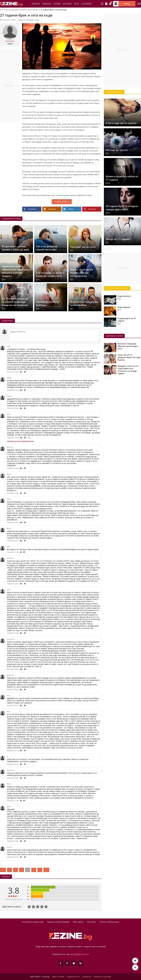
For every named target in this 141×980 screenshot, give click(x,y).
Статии (57, 4)
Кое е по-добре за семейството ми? (47, 248)
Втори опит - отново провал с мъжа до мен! (15, 248)
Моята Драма (33, 10)
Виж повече (63, 202)
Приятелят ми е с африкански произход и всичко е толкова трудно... (16, 271)
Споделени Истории (17, 10)
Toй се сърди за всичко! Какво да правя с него (50, 274)
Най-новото (78, 922)
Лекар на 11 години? (118, 239)
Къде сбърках (124, 307)
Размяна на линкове (102, 977)
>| (46, 870)
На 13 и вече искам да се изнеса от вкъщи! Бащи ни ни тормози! (15, 302)
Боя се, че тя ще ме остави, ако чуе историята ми (82, 273)
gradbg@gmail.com (80, 954)
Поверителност (73, 977)
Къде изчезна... (125, 296)
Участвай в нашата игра (33, 922)
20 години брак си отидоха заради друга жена (122, 208)
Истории (67, 4)
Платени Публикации (109, 922)
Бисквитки (87, 977)
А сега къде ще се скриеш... (122, 123)
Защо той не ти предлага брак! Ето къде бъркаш (129, 357)
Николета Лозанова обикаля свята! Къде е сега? (128, 346)
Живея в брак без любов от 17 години (122, 178)
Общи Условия (58, 977)
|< (3, 870)
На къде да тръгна (117, 150)
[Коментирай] (54, 335)
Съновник (86, 4)
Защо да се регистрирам (58, 922)
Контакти (92, 922)
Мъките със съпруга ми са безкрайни (84, 303)
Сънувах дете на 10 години (127, 320)
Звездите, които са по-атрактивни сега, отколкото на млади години (128, 370)
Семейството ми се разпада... (47, 303)
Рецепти (36, 4)
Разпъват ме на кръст (83, 247)
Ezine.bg (4, 10)
